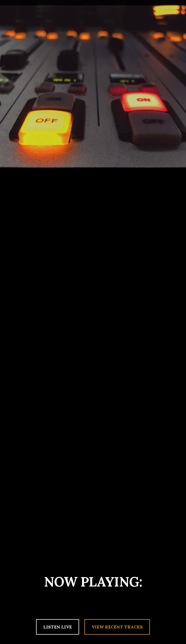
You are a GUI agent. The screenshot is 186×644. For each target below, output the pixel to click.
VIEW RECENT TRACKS (117, 627)
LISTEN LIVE (58, 627)
